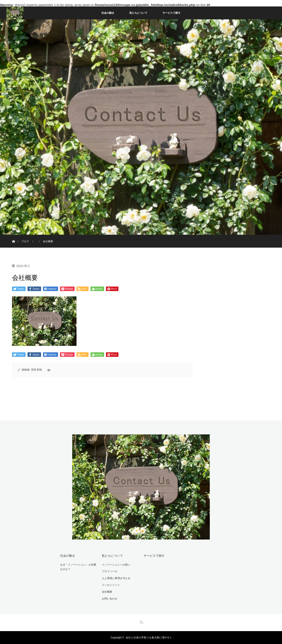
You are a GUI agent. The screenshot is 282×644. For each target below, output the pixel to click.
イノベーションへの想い (116, 565)
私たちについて (138, 13)
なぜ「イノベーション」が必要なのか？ (78, 567)
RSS (141, 621)
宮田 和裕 (36, 370)
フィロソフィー (111, 585)
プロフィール (110, 571)
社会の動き (108, 13)
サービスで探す (172, 13)
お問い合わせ (110, 599)
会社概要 (107, 592)
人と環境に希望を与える (116, 578)
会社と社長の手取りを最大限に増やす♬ (149, 638)
